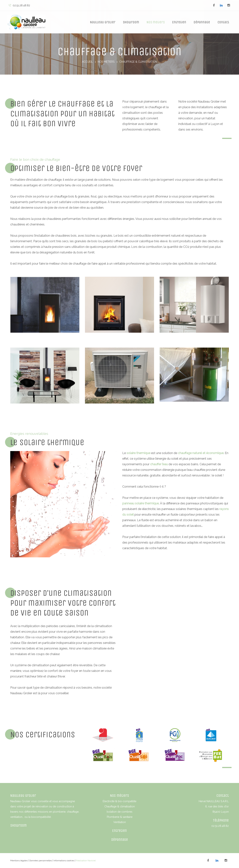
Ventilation (120, 822)
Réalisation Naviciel (86, 861)
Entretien (179, 22)
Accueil (87, 62)
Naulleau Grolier (103, 22)
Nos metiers (156, 22)
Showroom (131, 22)
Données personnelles (41, 861)
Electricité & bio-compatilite (119, 801)
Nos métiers (119, 796)
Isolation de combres (119, 812)
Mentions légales (19, 861)
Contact (223, 22)
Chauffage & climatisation (120, 806)
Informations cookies (64, 861)
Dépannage (202, 22)
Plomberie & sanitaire (120, 817)
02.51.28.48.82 (19, 5)
